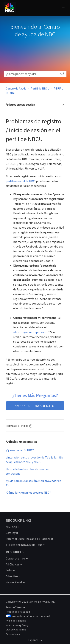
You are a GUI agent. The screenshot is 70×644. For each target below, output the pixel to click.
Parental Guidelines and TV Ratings (29, 539)
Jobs (10, 570)
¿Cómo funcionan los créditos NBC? (28, 492)
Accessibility (13, 634)
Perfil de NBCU (40, 88)
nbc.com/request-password (31, 332)
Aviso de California (16, 621)
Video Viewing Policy (17, 625)
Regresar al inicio (19, 426)
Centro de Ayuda (16, 88)
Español (33, 640)
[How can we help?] (35, 74)
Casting (12, 533)
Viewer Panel (15, 582)
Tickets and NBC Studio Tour (25, 545)
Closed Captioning (16, 630)
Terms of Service (15, 607)
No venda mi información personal (31, 616)
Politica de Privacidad (18, 612)
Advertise (13, 576)
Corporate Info (17, 558)
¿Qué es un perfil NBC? (20, 450)
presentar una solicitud (35, 406)
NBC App (13, 527)
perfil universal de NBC (20, 181)
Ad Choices (14, 564)
